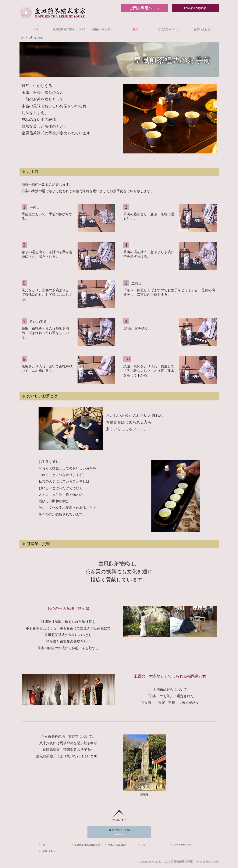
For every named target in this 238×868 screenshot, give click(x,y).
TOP (36, 29)
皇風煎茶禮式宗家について (69, 29)
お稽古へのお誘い (102, 29)
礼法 (136, 29)
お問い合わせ (202, 29)
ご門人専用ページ (169, 29)
